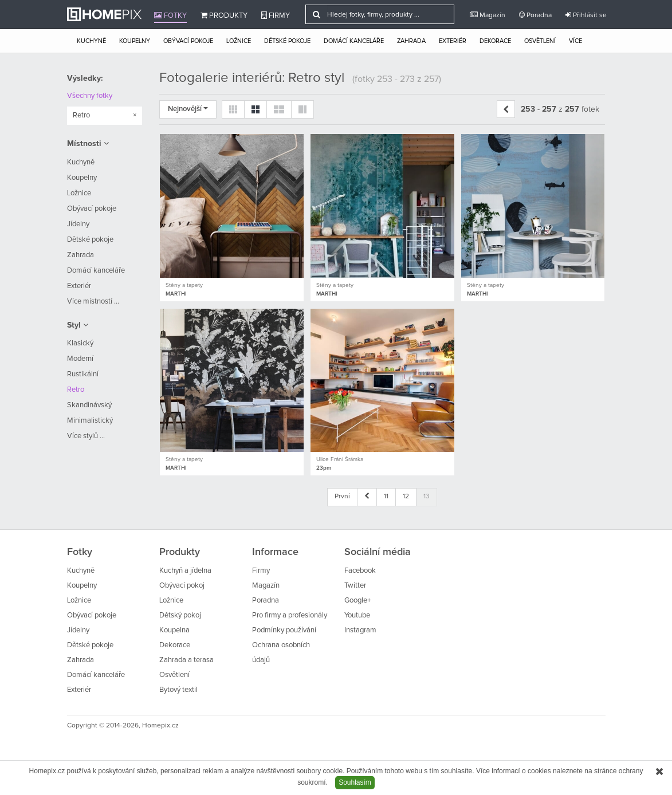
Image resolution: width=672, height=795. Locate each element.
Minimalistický (90, 421)
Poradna (535, 15)
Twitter (355, 586)
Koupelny (135, 41)
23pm (324, 468)
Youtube (357, 615)
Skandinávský (89, 405)
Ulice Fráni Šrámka (340, 459)
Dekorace (495, 41)
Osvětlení (540, 41)
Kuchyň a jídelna (185, 571)
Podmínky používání (284, 630)
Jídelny (78, 224)
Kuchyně (91, 41)
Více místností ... (93, 302)
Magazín (488, 15)
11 (386, 497)
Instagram (360, 630)
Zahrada (411, 41)
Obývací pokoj (182, 586)
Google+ (357, 601)
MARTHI (176, 294)
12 (406, 497)
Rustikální (83, 374)
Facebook (360, 571)
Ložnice (239, 41)
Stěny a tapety (184, 285)
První (342, 497)
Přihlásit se (586, 15)
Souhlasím (355, 782)
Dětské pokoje (287, 41)
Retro (76, 390)
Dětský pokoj (180, 615)
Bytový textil (178, 690)
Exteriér (453, 41)
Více (575, 41)
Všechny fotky (90, 96)
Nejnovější (188, 109)
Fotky (170, 15)
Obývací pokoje (188, 41)
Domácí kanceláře (354, 41)
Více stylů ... (86, 436)
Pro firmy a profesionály (290, 615)
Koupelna (174, 630)
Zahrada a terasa (186, 660)
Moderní (80, 359)
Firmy (276, 15)
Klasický (80, 343)
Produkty (224, 15)
